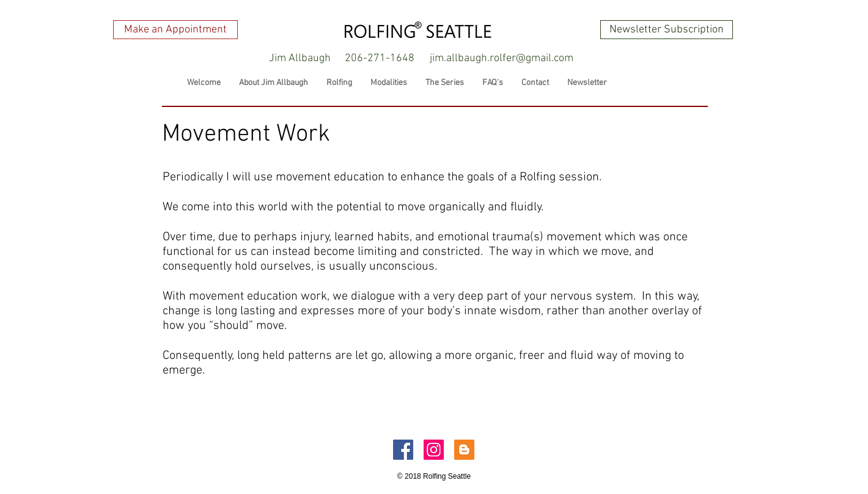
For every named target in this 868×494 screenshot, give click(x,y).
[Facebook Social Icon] (403, 450)
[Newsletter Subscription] (667, 30)
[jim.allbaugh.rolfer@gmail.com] (501, 59)
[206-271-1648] (380, 59)
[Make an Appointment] (175, 30)
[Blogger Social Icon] (464, 450)
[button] (300, 59)
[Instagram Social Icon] (434, 450)
